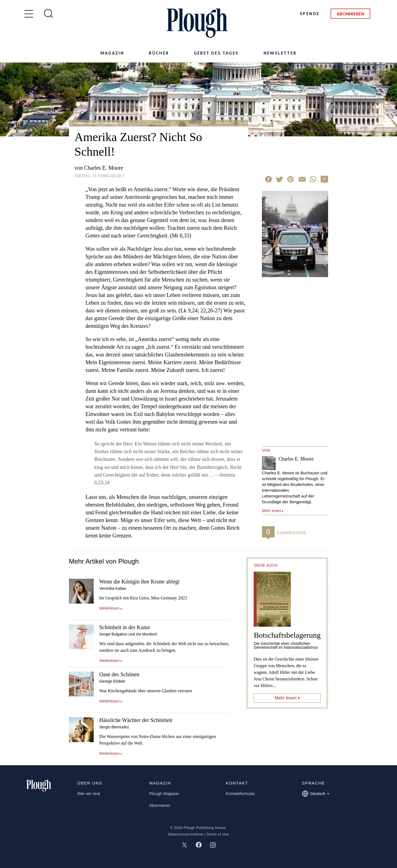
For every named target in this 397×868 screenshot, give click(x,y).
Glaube (94, 123)
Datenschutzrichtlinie (186, 834)
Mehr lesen (285, 698)
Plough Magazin (164, 793)
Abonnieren (350, 14)
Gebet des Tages (216, 53)
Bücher (159, 53)
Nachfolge (111, 123)
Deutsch (316, 794)
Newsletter (280, 53)
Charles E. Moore (104, 168)
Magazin (112, 53)
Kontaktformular (240, 793)
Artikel (79, 123)
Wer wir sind (89, 793)
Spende (309, 14)
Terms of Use (218, 834)
